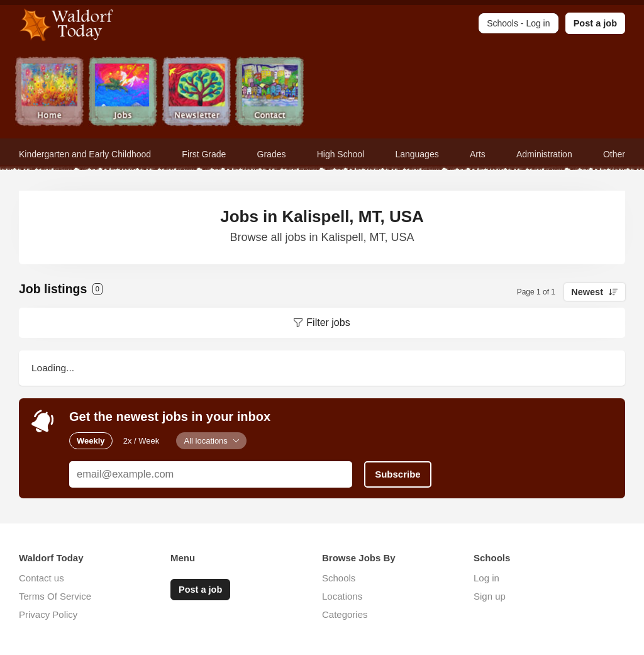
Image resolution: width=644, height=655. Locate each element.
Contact (270, 93)
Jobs (123, 93)
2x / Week (142, 441)
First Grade (204, 154)
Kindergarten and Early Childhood (85, 154)
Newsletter (197, 93)
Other (614, 154)
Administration (544, 154)
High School (341, 154)
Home (49, 93)
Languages (417, 154)
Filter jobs (328, 322)
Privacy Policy (48, 614)
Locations (342, 596)
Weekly (91, 441)
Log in (486, 578)
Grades (272, 154)
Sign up (490, 596)
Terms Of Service (55, 596)
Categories (345, 614)
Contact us (42, 578)
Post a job (595, 23)
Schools (339, 578)
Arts (478, 154)
